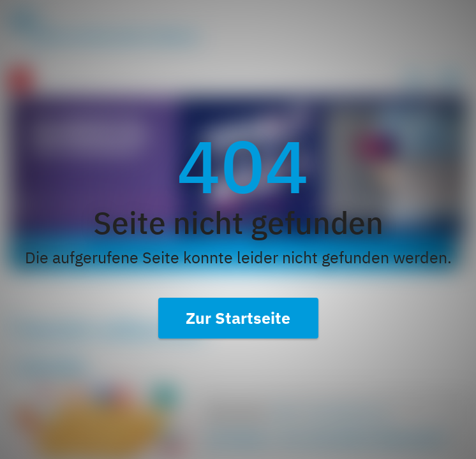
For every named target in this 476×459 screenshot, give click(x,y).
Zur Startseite (238, 318)
